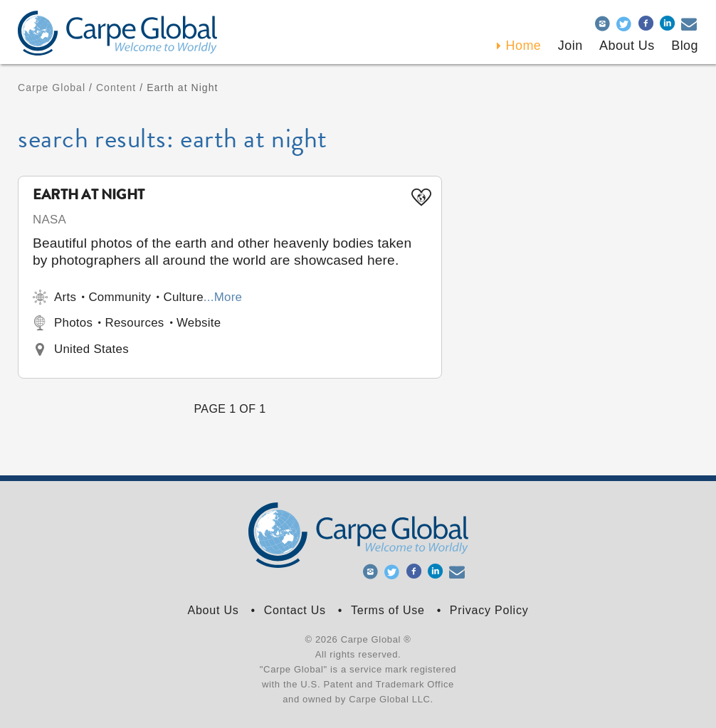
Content (116, 88)
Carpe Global (52, 88)
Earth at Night (89, 196)
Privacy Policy (489, 610)
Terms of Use (388, 610)
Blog (685, 46)
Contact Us (295, 610)
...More (223, 297)
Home (524, 46)
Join (570, 46)
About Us (213, 610)
